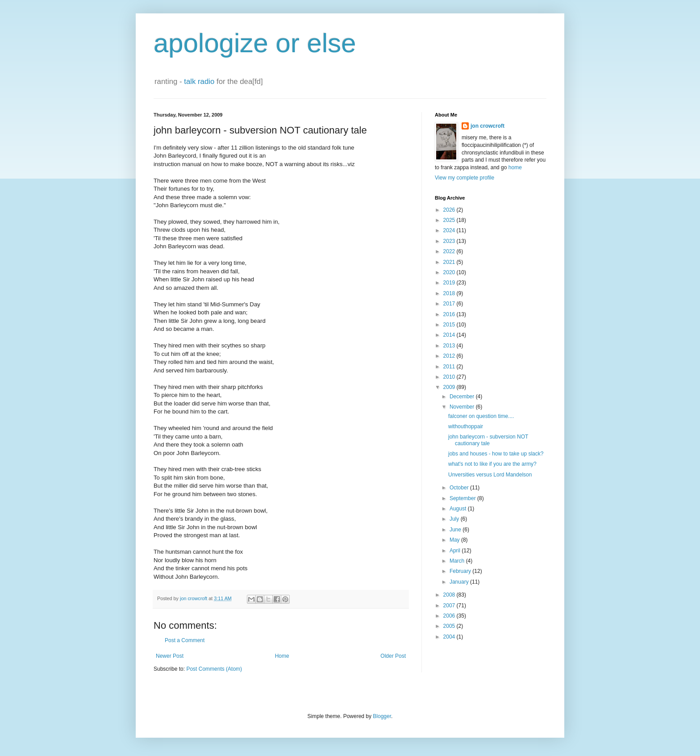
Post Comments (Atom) (214, 669)
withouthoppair (466, 426)
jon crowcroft (487, 126)
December (463, 397)
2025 (450, 220)
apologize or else (255, 43)
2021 (450, 262)
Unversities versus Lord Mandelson (490, 475)
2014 (450, 335)
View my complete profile (465, 178)
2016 (450, 314)
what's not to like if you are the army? (492, 464)
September (463, 498)
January (460, 582)
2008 (450, 595)
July (455, 519)
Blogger (382, 716)
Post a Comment (185, 640)
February (461, 571)
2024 (450, 230)
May (455, 540)
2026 (450, 210)
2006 (450, 616)
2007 (450, 606)
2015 (450, 325)
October (460, 488)
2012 (450, 356)
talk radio (199, 81)
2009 (450, 387)
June (456, 530)
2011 (450, 367)
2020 (450, 272)
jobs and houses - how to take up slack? (496, 454)
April (456, 551)
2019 (450, 283)
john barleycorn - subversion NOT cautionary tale (488, 440)
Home (282, 656)
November (463, 407)
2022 (450, 251)
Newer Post (170, 656)
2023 (450, 241)
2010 (450, 377)
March (458, 561)
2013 (450, 346)
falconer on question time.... (481, 416)
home (515, 167)
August (459, 509)
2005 (450, 626)
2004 (450, 637)
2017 (450, 304)
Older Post (393, 656)
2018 (450, 293)
